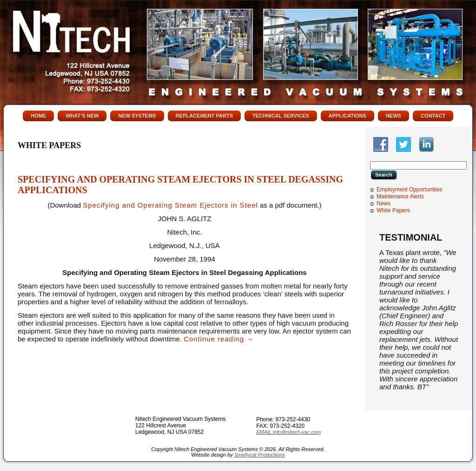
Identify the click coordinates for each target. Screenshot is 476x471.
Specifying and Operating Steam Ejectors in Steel (170, 205)
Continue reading (219, 339)
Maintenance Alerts (400, 196)
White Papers (393, 210)
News (383, 203)
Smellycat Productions (260, 455)
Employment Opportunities (409, 190)
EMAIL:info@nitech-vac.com (288, 432)
